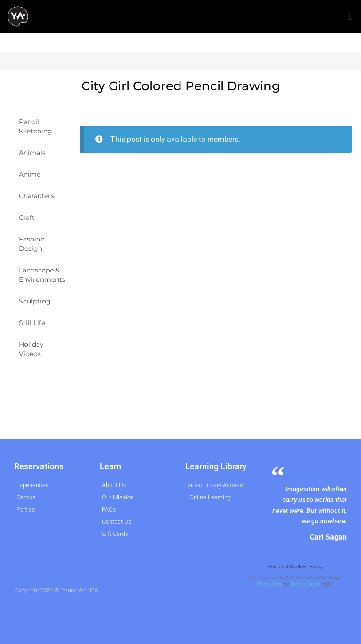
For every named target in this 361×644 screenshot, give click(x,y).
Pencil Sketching (35, 126)
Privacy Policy (270, 584)
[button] (350, 17)
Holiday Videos (31, 349)
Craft (27, 217)
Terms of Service (306, 584)
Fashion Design (32, 244)
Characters (36, 196)
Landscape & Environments (42, 275)
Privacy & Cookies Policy (295, 567)
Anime (30, 174)
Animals (32, 153)
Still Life (32, 323)
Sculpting (35, 301)
